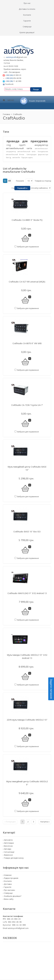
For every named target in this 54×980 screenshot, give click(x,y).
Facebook (9, 84)
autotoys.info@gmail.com (18, 928)
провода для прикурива (27, 141)
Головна (6, 114)
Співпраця (27, 27)
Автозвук (8, 849)
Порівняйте (22, 188)
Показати (20, 181)
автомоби (16, 157)
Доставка (8, 884)
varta (29, 148)
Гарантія (27, 21)
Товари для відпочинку (14, 858)
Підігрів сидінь (27, 157)
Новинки (8, 875)
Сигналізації (9, 852)
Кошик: (37, 101)
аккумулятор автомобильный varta (21, 151)
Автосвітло (8, 840)
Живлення (8, 855)
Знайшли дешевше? (13, 896)
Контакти (27, 15)
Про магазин (9, 890)
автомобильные (41, 148)
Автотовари (9, 843)
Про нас (27, 3)
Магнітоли (8, 846)
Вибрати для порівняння (28, 247)
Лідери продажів (11, 878)
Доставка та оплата (27, 9)
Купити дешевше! (27, 32)
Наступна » (45, 822)
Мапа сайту (9, 899)
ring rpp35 (16, 145)
